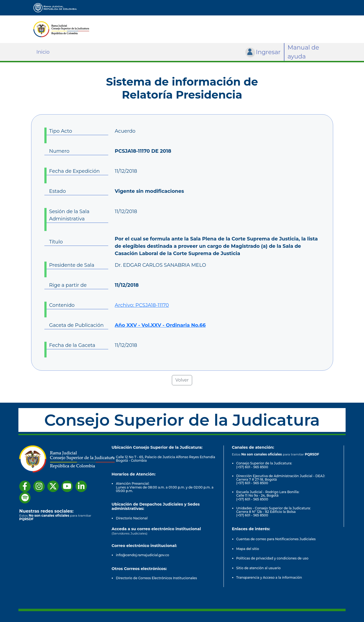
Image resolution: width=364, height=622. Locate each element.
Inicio (43, 52)
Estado (58, 191)
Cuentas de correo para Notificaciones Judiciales (276, 539)
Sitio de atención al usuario (258, 568)
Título (56, 242)
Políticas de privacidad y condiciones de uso (272, 558)
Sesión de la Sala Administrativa (69, 215)
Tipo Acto (61, 131)
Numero (59, 151)
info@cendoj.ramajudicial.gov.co (142, 555)
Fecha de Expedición (75, 171)
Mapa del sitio (248, 549)
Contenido (62, 305)
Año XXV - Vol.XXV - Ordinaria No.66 (160, 325)
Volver (182, 380)
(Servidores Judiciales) (129, 533)
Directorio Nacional (132, 518)
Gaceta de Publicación (76, 325)
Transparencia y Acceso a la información (269, 577)
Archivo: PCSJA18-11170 (142, 305)
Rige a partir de (68, 285)
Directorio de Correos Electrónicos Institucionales (156, 578)
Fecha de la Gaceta (72, 345)
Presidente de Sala (72, 265)
